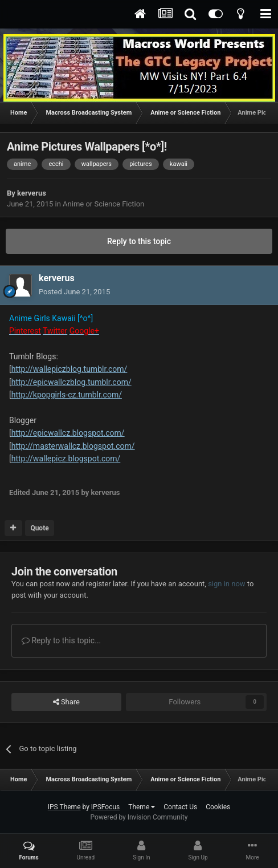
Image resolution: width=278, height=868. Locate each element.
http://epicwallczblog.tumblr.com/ (71, 382)
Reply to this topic (139, 241)
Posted (74, 292)
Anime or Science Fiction (103, 204)
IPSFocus (105, 807)
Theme (142, 807)
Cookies (218, 807)
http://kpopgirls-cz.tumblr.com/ (67, 395)
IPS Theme (64, 807)
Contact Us (180, 807)
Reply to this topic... (61, 640)
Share (66, 702)
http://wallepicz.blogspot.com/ (66, 459)
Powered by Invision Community (139, 817)
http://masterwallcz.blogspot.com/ (73, 446)
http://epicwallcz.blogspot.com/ (68, 433)
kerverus (32, 193)
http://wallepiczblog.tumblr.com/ (69, 369)
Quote (39, 528)
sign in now (227, 584)
